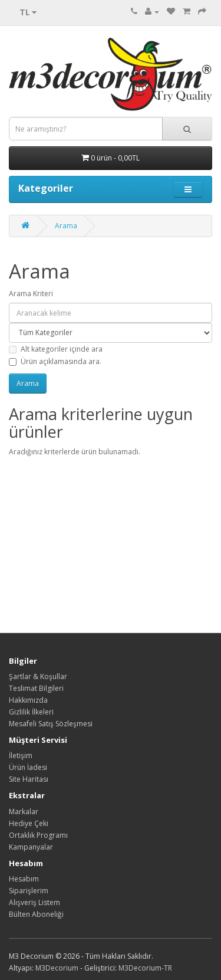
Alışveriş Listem (34, 902)
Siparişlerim (29, 891)
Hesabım (24, 879)
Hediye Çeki (29, 823)
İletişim (21, 756)
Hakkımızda (28, 700)
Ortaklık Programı (38, 835)
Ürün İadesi (28, 767)
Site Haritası (29, 779)
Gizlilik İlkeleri (31, 712)
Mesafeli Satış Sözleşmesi (51, 724)
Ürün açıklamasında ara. (55, 361)
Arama (66, 226)
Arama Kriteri (31, 294)
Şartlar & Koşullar (38, 676)
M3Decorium (57, 968)
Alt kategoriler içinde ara (56, 349)
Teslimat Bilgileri (36, 688)
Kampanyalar (31, 847)
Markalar (24, 812)
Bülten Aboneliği (36, 914)
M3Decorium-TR (145, 968)
